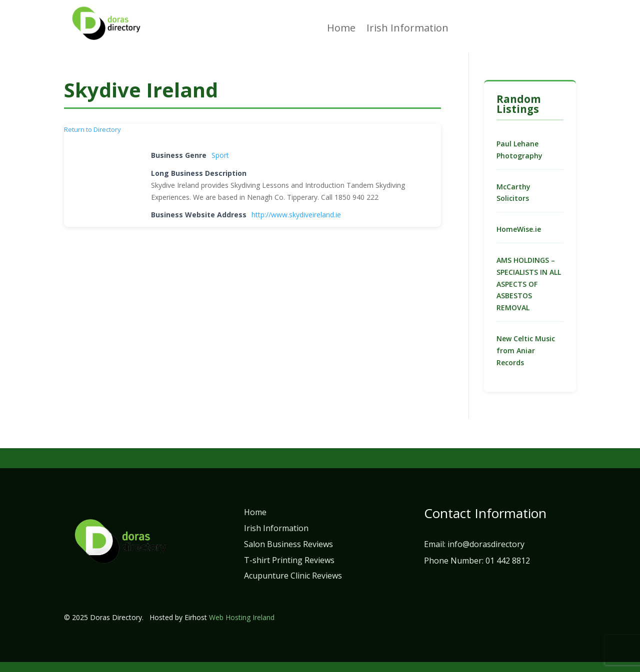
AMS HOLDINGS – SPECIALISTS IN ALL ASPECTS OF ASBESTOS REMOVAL (529, 284)
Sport (220, 155)
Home (341, 29)
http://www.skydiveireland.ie (296, 215)
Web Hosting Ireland (242, 617)
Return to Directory (92, 129)
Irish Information (407, 29)
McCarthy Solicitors (513, 193)
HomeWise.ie (519, 229)
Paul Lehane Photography (519, 150)
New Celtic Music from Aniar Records (526, 350)
